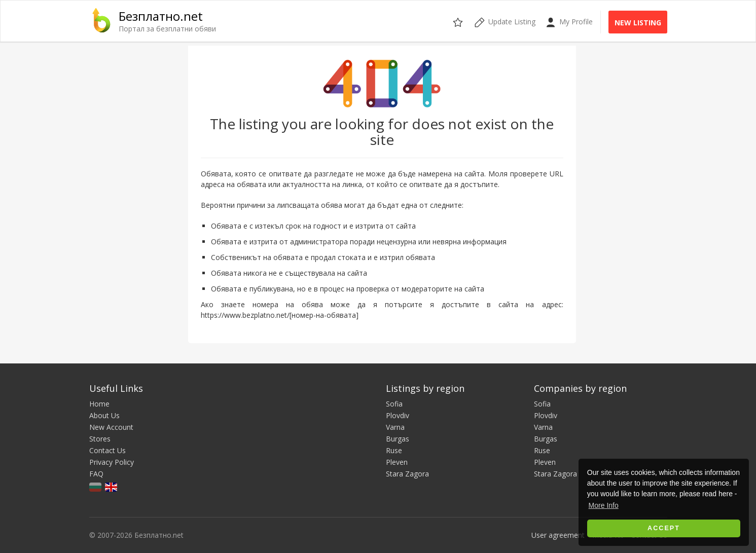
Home (99, 404)
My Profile (569, 22)
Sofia (394, 404)
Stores (100, 439)
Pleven (397, 462)
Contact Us (107, 450)
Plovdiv (398, 415)
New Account (111, 427)
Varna (395, 427)
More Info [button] (604, 505)
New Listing (638, 23)
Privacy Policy (112, 462)
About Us (104, 415)
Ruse (394, 450)
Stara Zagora (407, 474)
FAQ (96, 474)
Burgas (398, 439)
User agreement (558, 535)
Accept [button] (664, 528)
